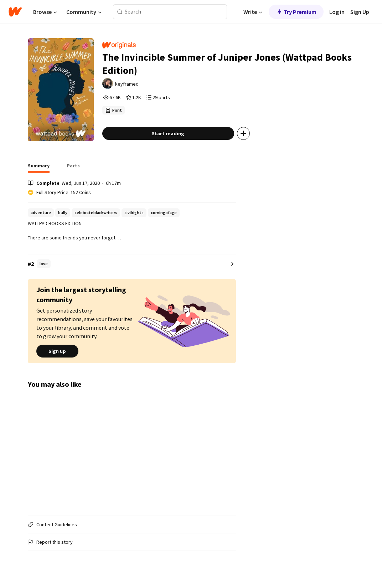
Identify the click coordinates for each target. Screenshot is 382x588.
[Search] (120, 12)
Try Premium (296, 12)
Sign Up (360, 12)
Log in (337, 12)
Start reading (168, 133)
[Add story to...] (243, 133)
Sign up (57, 351)
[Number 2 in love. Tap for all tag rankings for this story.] (132, 264)
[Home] (15, 12)
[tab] (39, 168)
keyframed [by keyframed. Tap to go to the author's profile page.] (127, 84)
